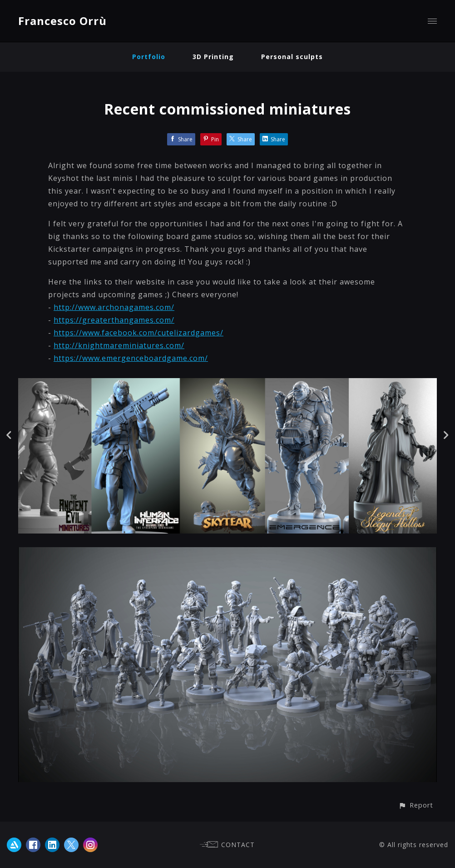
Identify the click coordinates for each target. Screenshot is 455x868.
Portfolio (149, 57)
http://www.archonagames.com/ (114, 307)
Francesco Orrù (62, 21)
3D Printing (213, 57)
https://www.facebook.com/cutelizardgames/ (138, 333)
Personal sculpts (292, 57)
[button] (416, 805)
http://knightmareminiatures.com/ (119, 345)
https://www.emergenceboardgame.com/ (131, 358)
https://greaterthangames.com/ (114, 320)
